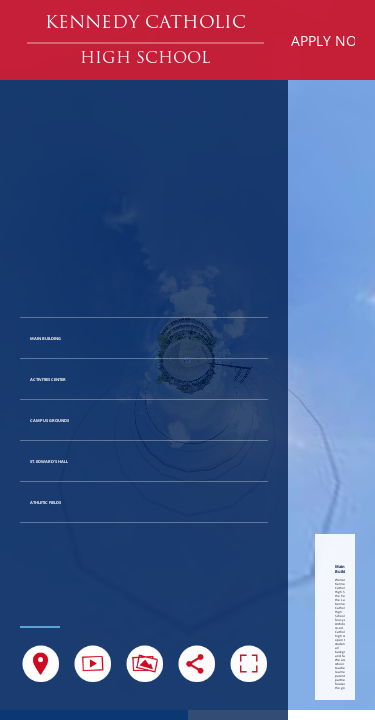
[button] (145, 24)
